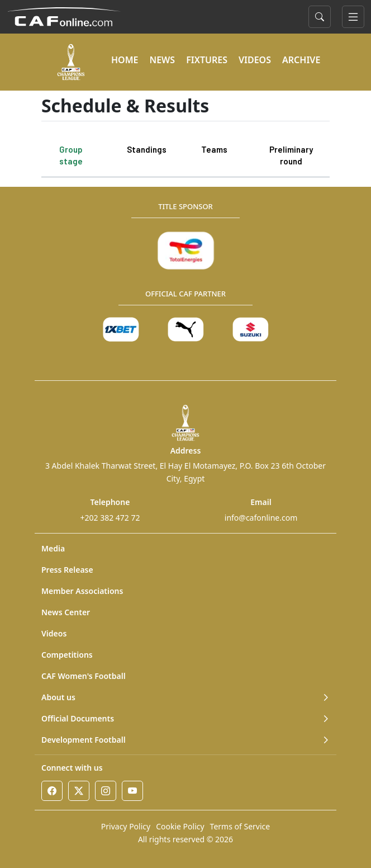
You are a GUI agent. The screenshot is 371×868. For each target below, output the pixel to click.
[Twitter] (79, 791)
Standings (147, 149)
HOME (125, 60)
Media (53, 548)
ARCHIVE (301, 60)
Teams (214, 149)
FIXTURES (207, 60)
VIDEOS (255, 60)
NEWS (162, 60)
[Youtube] (132, 791)
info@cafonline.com (261, 518)
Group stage (71, 155)
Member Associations (82, 591)
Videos (54, 633)
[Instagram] (106, 791)
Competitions (67, 655)
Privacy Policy (126, 826)
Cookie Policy (180, 826)
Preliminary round (291, 155)
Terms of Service (240, 826)
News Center (66, 612)
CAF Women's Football (84, 676)
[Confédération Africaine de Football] (64, 16)
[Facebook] (52, 791)
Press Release (67, 570)
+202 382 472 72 (110, 518)
